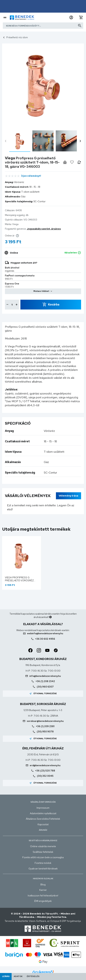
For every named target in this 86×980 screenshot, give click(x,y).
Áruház (43, 830)
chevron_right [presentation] (80, 141)
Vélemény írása (69, 496)
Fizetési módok (43, 863)
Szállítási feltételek (43, 852)
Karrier (43, 890)
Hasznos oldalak (43, 879)
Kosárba (54, 304)
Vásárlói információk (43, 802)
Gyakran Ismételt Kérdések (43, 869)
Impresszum (43, 808)
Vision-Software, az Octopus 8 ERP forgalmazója (55, 921)
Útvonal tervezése (43, 694)
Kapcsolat (43, 824)
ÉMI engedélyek (43, 901)
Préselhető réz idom (17, 37)
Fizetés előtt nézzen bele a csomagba (43, 857)
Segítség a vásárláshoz (43, 841)
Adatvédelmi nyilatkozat (43, 813)
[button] (71, 18)
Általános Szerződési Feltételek (43, 819)
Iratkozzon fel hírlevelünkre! (43, 896)
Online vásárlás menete (43, 846)
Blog (43, 884)
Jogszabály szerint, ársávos (44, 229)
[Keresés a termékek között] (43, 26)
